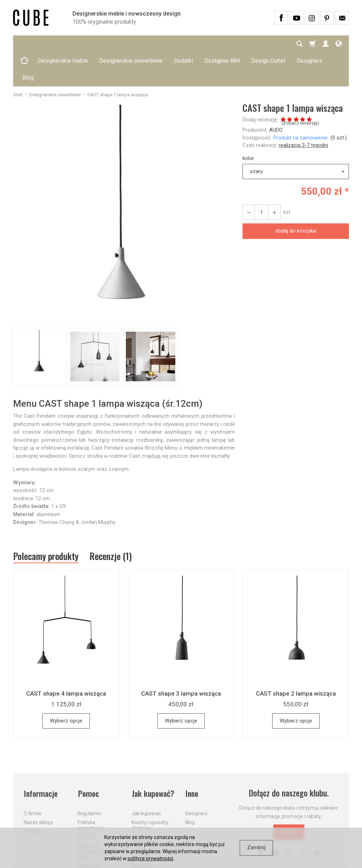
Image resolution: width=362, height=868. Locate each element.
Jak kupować (146, 779)
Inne (192, 759)
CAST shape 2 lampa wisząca (296, 660)
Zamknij (256, 847)
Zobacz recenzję (300, 89)
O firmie (33, 779)
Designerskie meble (63, 44)
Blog (190, 788)
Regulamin (89, 779)
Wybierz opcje (66, 687)
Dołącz (289, 798)
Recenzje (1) (113, 522)
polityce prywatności (150, 858)
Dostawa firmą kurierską (148, 820)
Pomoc (88, 759)
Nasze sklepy (38, 788)
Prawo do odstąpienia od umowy (94, 817)
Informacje (41, 759)
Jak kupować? (153, 759)
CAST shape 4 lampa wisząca (66, 660)
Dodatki (183, 44)
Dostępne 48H (222, 44)
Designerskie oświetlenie (131, 44)
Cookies (86, 802)
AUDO (276, 96)
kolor (248, 124)
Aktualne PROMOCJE (145, 805)
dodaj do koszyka (296, 197)
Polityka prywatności (91, 791)
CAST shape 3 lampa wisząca (181, 660)
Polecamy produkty (47, 522)
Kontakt (32, 796)
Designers (196, 779)
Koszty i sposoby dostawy (150, 791)
